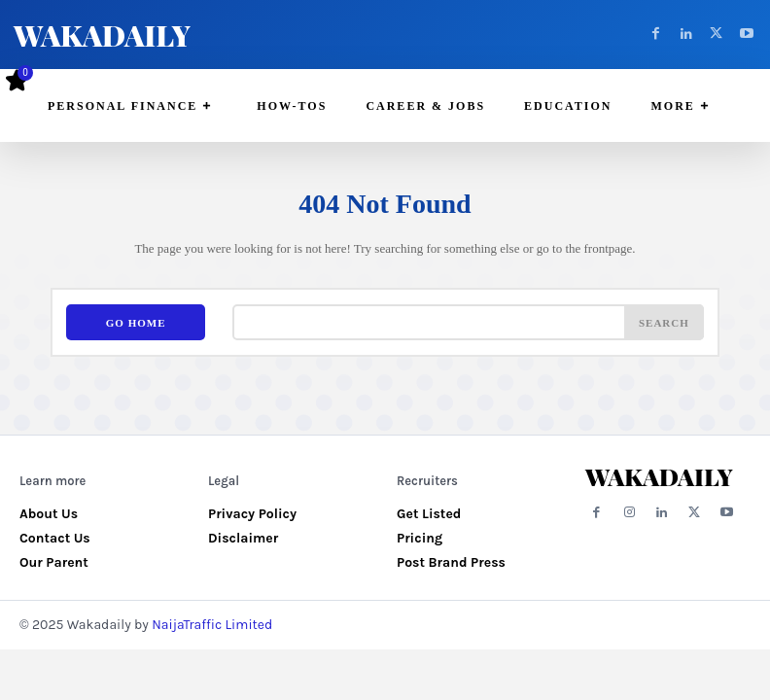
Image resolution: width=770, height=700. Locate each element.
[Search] (664, 322)
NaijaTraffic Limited (212, 625)
